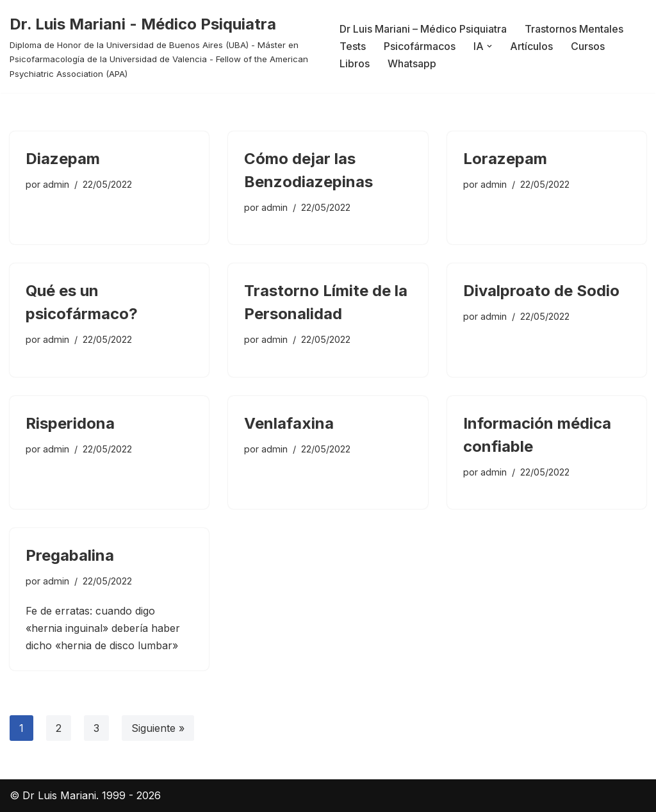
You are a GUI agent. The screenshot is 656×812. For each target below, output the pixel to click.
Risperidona (70, 423)
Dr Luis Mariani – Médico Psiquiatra (423, 29)
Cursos (588, 46)
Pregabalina (70, 555)
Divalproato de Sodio (541, 291)
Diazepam (63, 159)
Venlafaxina (289, 423)
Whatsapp (412, 63)
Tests (353, 46)
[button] (489, 46)
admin (56, 184)
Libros (355, 63)
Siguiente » (158, 728)
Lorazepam (505, 159)
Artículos (531, 46)
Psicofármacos (420, 46)
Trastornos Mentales (574, 29)
